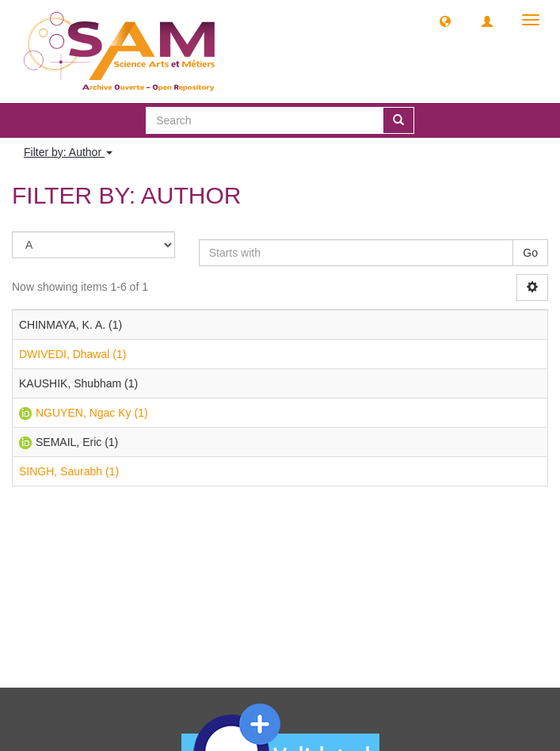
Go (530, 253)
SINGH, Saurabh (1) (69, 471)
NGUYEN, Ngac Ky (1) (92, 413)
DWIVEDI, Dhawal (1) (72, 354)
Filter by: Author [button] (68, 152)
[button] (445, 21)
